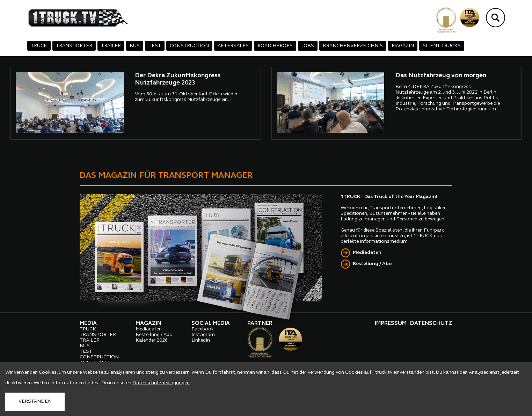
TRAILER (111, 46)
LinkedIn (201, 340)
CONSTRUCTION (189, 46)
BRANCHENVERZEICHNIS (353, 46)
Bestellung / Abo (372, 264)
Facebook (203, 329)
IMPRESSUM (391, 323)
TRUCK (39, 46)
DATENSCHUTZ (431, 323)
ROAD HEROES (275, 46)
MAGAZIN (403, 46)
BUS (135, 46)
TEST (155, 46)
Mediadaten (367, 253)
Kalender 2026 (152, 340)
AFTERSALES (233, 46)
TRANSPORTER (74, 46)
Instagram (203, 335)
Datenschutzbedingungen (161, 383)
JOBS (308, 46)
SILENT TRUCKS (442, 46)
